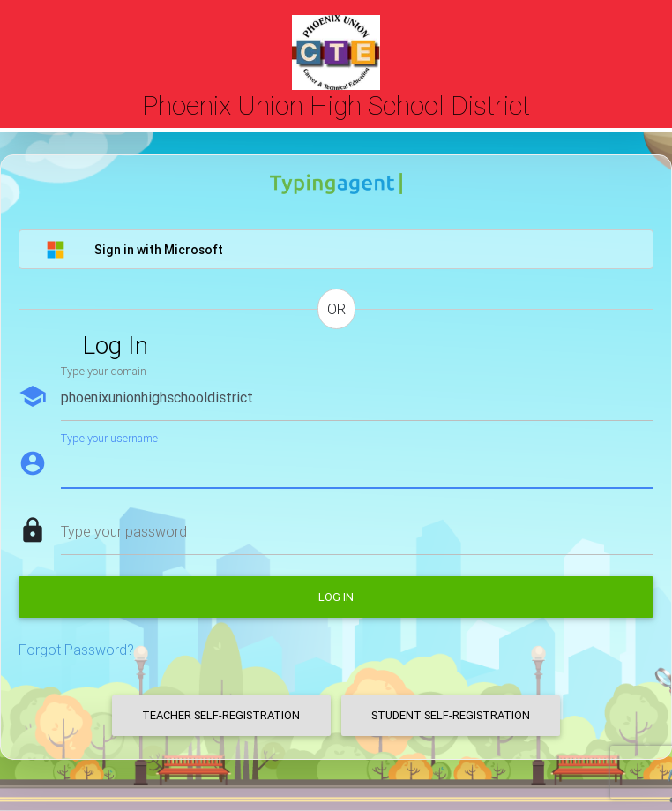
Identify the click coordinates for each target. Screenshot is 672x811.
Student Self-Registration (451, 715)
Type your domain (104, 371)
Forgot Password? (76, 650)
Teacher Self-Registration (221, 715)
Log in (336, 597)
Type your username (109, 438)
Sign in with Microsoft (134, 250)
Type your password (124, 531)
